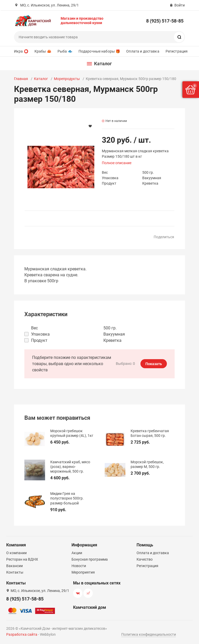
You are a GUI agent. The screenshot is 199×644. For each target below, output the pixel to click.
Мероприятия (83, 572)
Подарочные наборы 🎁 (99, 51)
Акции (77, 553)
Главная (21, 79)
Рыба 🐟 (65, 51)
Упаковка (40, 334)
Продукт (39, 340)
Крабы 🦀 (43, 51)
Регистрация (177, 51)
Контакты (15, 572)
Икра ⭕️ (21, 51)
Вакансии (15, 566)
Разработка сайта (22, 634)
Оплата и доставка (143, 51)
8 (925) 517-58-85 (165, 21)
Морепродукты (67, 79)
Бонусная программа (90, 559)
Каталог (41, 79)
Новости (79, 566)
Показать (154, 364)
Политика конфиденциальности (149, 634)
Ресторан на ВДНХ (22, 559)
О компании (16, 553)
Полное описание (117, 163)
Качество (145, 559)
